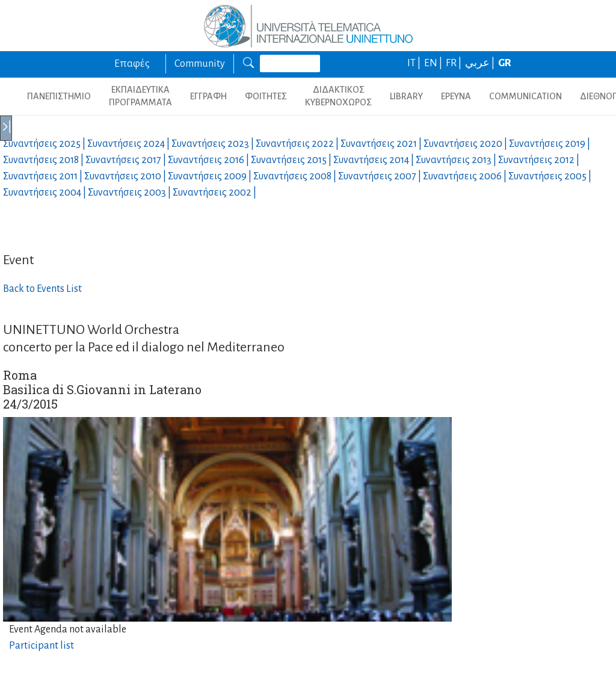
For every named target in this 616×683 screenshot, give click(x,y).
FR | (454, 63)
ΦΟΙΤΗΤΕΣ (266, 96)
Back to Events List (42, 289)
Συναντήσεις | (45, 144)
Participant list (42, 646)
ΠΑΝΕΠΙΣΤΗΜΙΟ (59, 96)
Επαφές (132, 64)
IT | (415, 63)
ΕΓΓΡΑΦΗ (208, 96)
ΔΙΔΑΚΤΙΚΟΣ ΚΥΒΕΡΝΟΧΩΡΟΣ (338, 96)
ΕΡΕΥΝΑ (456, 96)
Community (200, 64)
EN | (434, 63)
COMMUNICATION (525, 96)
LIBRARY (406, 96)
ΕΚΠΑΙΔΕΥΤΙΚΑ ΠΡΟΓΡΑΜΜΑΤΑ (140, 96)
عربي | (481, 63)
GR (505, 63)
